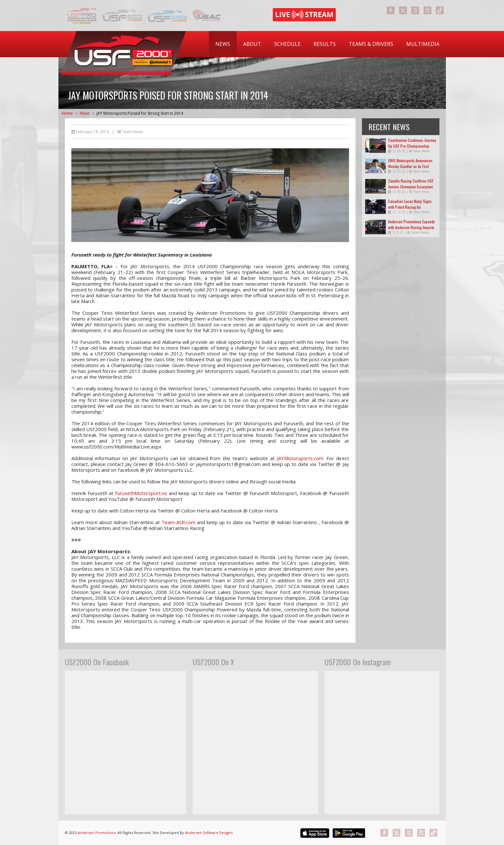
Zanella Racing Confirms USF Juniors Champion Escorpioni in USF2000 (411, 187)
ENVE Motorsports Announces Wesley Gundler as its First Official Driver (410, 166)
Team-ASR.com (178, 522)
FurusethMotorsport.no (141, 493)
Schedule (287, 44)
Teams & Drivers (371, 44)
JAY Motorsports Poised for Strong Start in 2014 (140, 113)
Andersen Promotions (97, 833)
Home (67, 113)
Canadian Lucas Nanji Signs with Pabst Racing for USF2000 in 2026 (410, 207)
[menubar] (327, 44)
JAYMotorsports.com (300, 458)
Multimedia (423, 44)
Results (325, 44)
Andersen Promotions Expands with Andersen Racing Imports (411, 224)
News (223, 44)
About (252, 44)
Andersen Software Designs (209, 833)
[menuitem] (223, 44)
